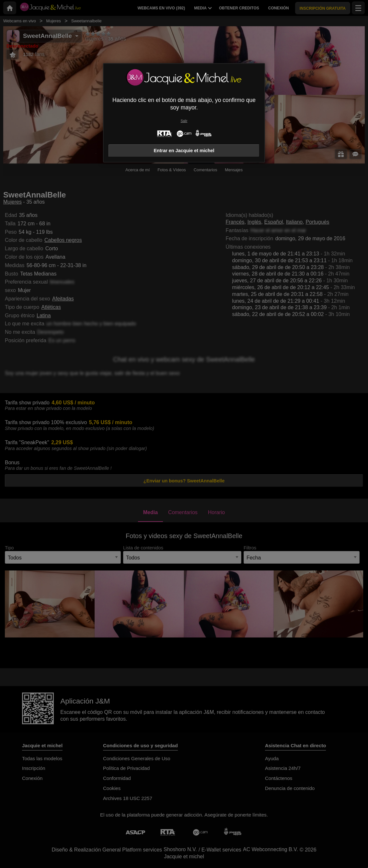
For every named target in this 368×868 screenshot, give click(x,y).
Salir (184, 121)
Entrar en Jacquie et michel (184, 151)
